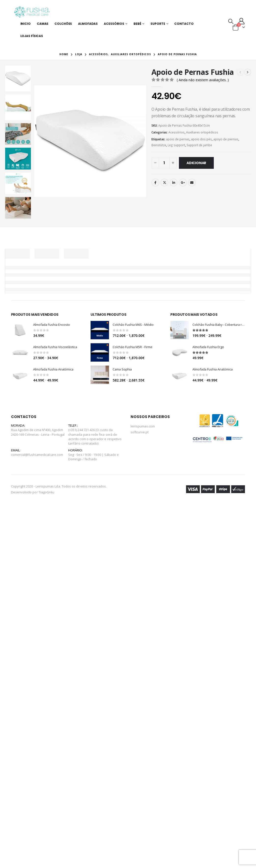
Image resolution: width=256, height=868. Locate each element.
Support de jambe (199, 145)
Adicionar (196, 163)
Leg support (176, 145)
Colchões (63, 24)
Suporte (158, 24)
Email (192, 183)
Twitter (164, 183)
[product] (20, 330)
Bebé (137, 24)
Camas (43, 24)
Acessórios (114, 24)
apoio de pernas (178, 139)
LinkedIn (174, 183)
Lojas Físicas (32, 36)
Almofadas (88, 24)
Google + (183, 183)
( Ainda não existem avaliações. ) (203, 80)
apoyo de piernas (226, 139)
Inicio (26, 24)
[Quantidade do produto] (164, 163)
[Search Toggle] (231, 21)
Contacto (184, 24)
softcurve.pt (140, 432)
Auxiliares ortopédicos (202, 132)
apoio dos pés (201, 139)
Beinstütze (159, 145)
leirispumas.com (143, 426)
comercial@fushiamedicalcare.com (37, 455)
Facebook (155, 183)
